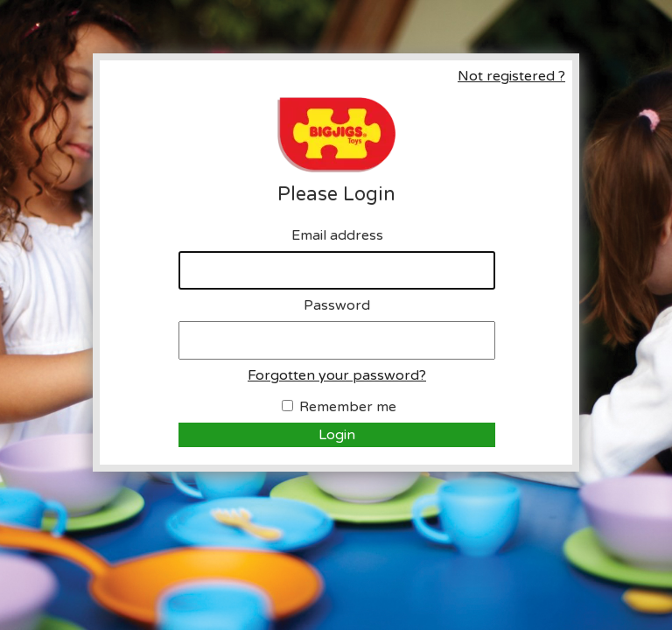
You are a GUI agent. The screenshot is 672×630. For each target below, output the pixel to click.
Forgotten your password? (337, 375)
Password (337, 305)
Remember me (348, 407)
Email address (337, 235)
